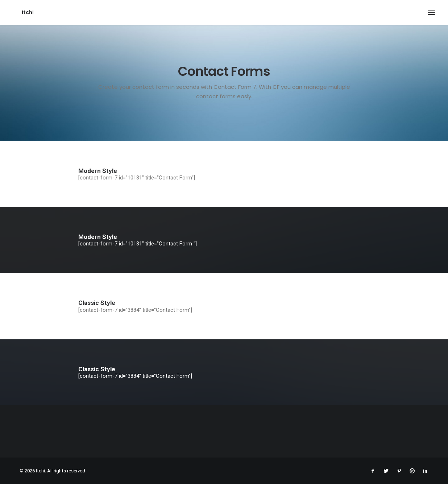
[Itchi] (19, 12)
